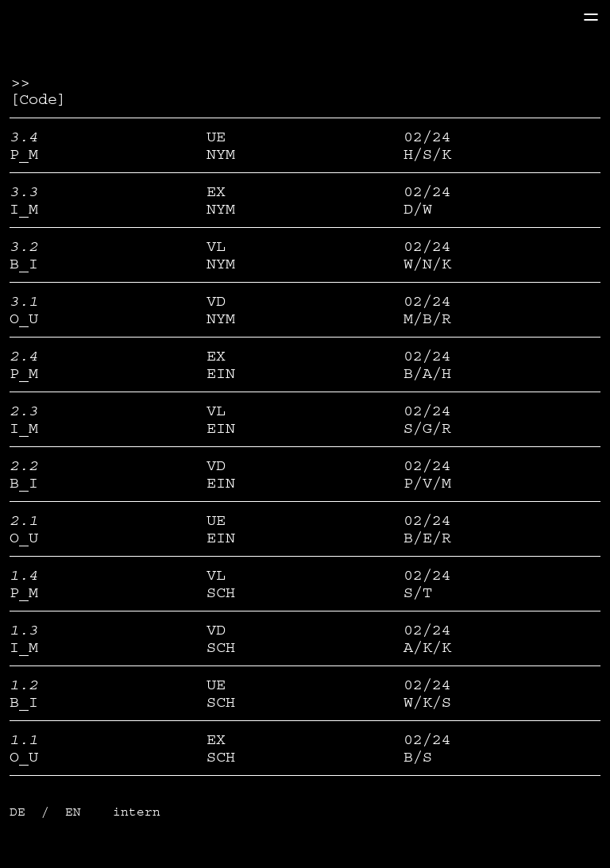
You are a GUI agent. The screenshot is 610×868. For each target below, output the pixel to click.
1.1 (24, 739)
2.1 (24, 520)
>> (19, 82)
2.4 (24, 356)
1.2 (24, 685)
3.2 (24, 246)
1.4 (24, 575)
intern (137, 812)
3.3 (24, 191)
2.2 (24, 465)
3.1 (24, 301)
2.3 (24, 411)
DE (21, 812)
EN (77, 812)
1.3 (24, 630)
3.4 (24, 137)
